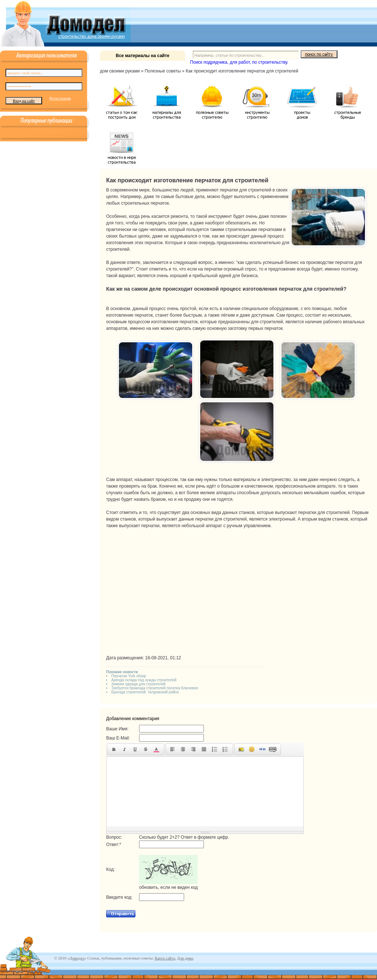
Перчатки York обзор (129, 676)
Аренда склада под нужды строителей (144, 680)
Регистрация (60, 98)
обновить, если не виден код (168, 887)
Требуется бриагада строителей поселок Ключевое (155, 688)
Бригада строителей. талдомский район (145, 692)
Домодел (77, 958)
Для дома (185, 958)
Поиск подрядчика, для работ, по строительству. (239, 62)
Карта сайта (165, 958)
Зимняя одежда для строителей (138, 684)
